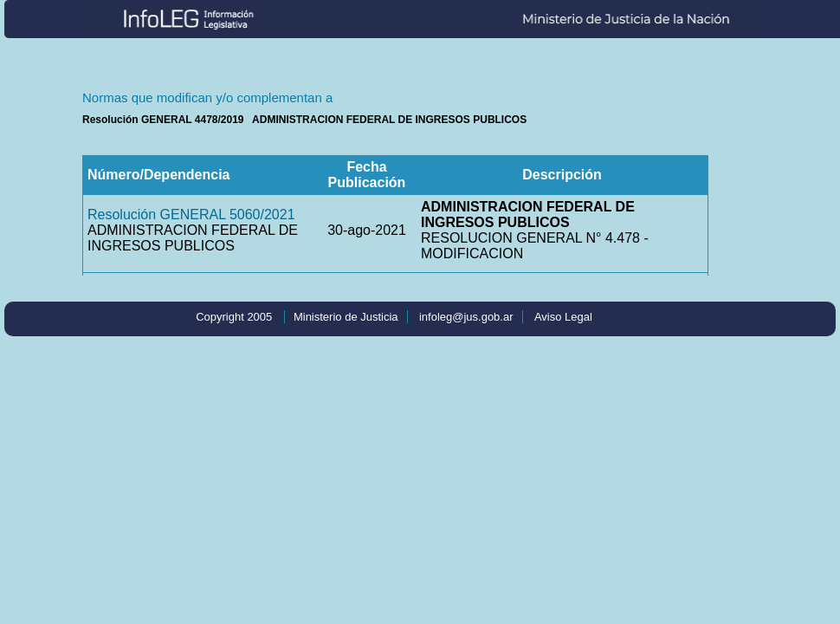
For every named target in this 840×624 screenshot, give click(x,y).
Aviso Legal (563, 317)
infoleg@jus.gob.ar (466, 317)
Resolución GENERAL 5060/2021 (191, 214)
